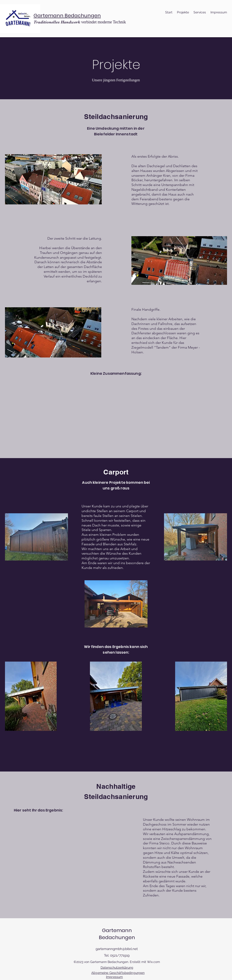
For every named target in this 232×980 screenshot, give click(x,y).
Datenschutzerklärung (117, 968)
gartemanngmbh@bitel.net (117, 949)
